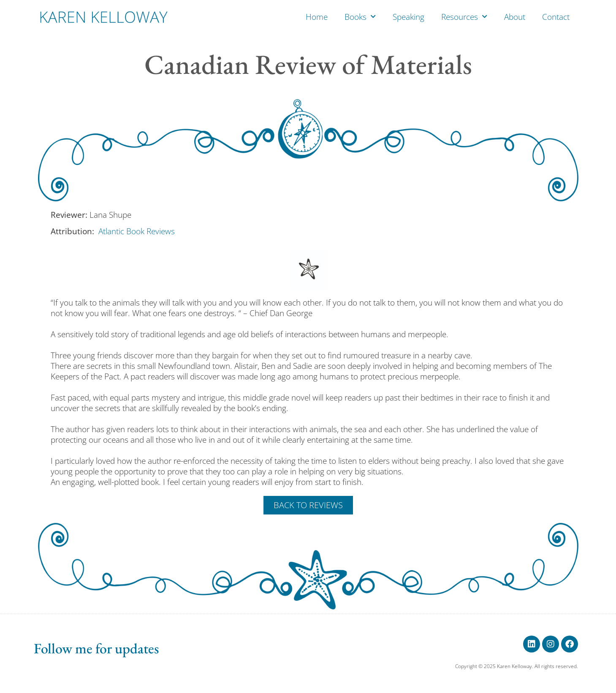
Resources (464, 17)
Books (360, 17)
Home (317, 17)
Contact (556, 17)
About (515, 17)
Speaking (408, 17)
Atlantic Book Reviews (137, 231)
